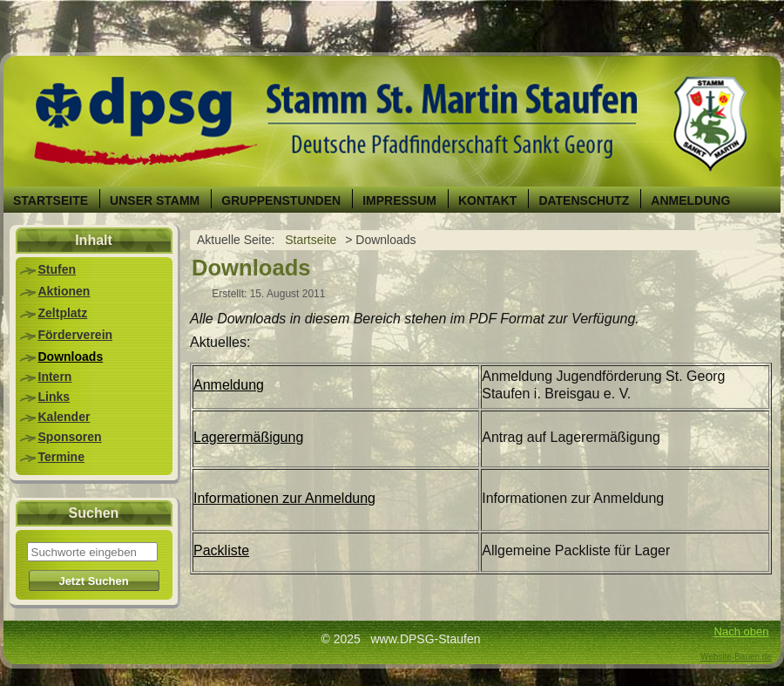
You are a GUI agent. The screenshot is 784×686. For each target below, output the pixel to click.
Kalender (64, 417)
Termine (61, 457)
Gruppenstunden (281, 200)
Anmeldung (690, 200)
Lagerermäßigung (248, 437)
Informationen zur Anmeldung (284, 498)
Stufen (57, 269)
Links (54, 397)
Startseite (51, 200)
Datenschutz (584, 200)
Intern (55, 377)
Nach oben (742, 632)
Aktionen (64, 291)
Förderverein (76, 335)
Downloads (71, 357)
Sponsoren (70, 437)
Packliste (221, 550)
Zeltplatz (63, 313)
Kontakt (487, 200)
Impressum (399, 200)
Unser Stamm (155, 200)
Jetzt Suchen (93, 581)
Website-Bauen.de (736, 657)
